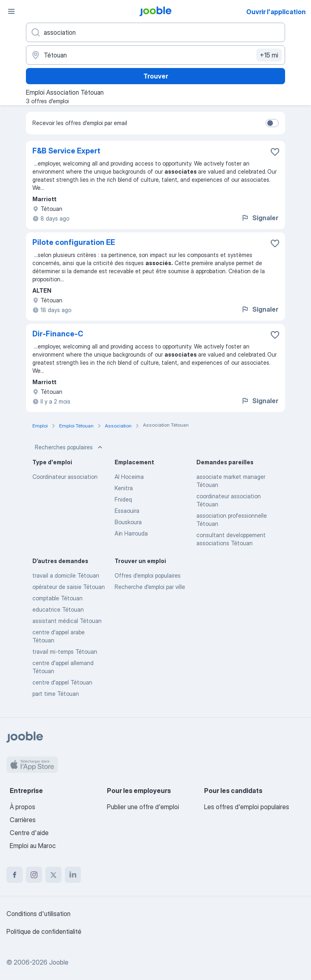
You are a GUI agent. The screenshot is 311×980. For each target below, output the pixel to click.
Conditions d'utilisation (38, 914)
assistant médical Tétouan (67, 621)
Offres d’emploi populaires (148, 575)
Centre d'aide (29, 833)
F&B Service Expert (66, 151)
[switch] (272, 123)
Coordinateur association (65, 477)
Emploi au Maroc (33, 846)
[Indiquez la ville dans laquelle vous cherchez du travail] (155, 55)
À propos (22, 807)
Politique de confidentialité (44, 931)
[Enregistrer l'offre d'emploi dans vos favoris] (275, 152)
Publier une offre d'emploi (143, 807)
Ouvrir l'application (276, 12)
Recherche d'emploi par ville (150, 587)
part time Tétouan (56, 694)
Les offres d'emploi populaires (247, 807)
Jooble (59, 962)
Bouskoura (128, 522)
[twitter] (53, 875)
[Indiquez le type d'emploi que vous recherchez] (155, 32)
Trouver (156, 76)
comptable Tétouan (58, 598)
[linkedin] (73, 875)
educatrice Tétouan (58, 609)
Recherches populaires (69, 447)
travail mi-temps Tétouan (65, 652)
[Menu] (11, 11)
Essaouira (127, 511)
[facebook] (15, 875)
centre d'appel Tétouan (62, 682)
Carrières (23, 820)
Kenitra (124, 488)
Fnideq (123, 499)
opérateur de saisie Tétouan (69, 587)
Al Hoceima (129, 477)
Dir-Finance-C (58, 334)
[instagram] (34, 875)
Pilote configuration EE (74, 242)
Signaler (260, 218)
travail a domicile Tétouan (66, 575)
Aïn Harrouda (131, 533)
